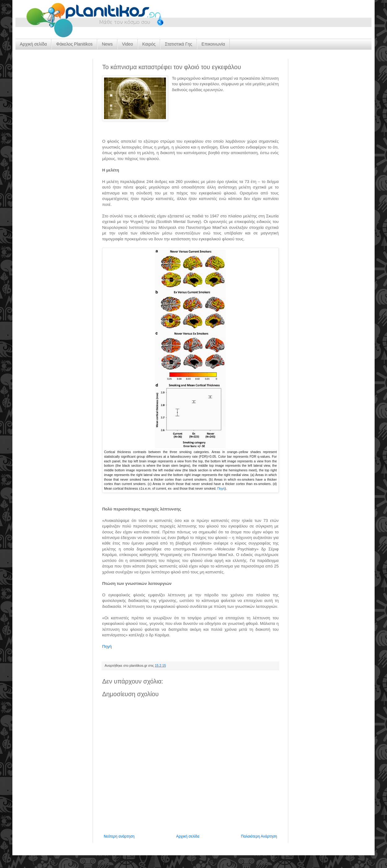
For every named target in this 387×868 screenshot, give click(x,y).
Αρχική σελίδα (33, 44)
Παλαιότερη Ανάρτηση (259, 836)
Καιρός (149, 44)
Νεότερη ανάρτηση (119, 836)
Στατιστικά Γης (178, 44)
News (107, 44)
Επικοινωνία (213, 44)
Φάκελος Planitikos (74, 44)
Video (128, 44)
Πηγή (221, 488)
